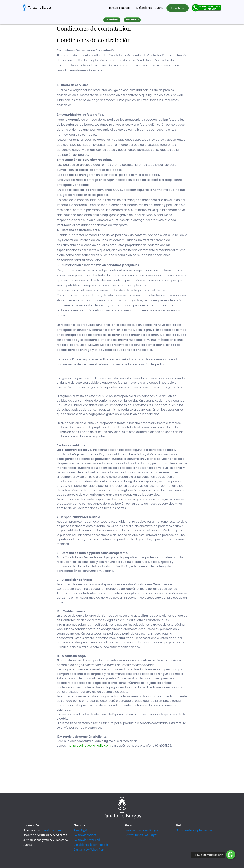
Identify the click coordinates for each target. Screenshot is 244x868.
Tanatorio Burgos (40, 8)
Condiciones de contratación (91, 845)
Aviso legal (80, 830)
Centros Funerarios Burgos (141, 835)
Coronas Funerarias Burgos (141, 830)
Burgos (159, 8)
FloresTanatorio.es (52, 830)
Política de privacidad (87, 840)
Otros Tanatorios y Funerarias (194, 830)
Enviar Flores (112, 20)
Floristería (178, 8)
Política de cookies (85, 835)
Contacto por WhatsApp (89, 850)
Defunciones (144, 8)
